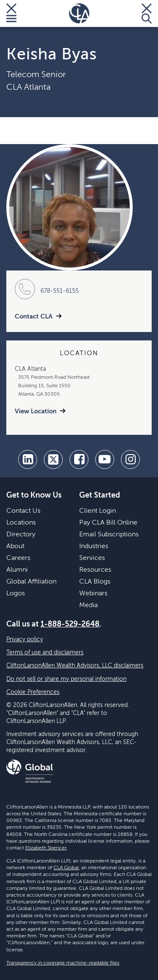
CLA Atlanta (28, 88)
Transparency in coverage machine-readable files (63, 963)
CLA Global (66, 868)
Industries (94, 546)
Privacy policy (25, 640)
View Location (36, 411)
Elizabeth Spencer (46, 848)
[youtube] (105, 459)
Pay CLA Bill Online (108, 523)
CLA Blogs (95, 582)
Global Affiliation (31, 582)
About (15, 546)
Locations (21, 523)
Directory (21, 535)
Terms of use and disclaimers (45, 653)
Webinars (93, 594)
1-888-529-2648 (70, 624)
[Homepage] (79, 13)
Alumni (17, 570)
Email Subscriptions (109, 535)
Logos (16, 594)
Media (88, 605)
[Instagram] (130, 459)
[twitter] (53, 459)
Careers (18, 558)
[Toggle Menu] (11, 13)
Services (92, 558)
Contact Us (23, 511)
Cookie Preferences (33, 692)
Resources (95, 570)
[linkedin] (28, 459)
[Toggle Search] (147, 13)
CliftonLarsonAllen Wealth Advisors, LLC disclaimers (75, 666)
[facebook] (79, 459)
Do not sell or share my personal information (66, 679)
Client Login (98, 511)
